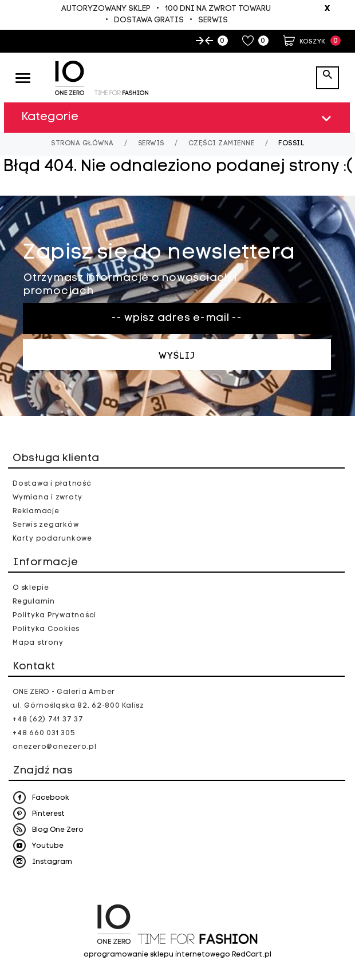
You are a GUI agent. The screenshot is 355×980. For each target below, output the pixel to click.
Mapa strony (38, 643)
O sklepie (31, 588)
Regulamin (34, 602)
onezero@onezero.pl (55, 747)
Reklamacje (36, 511)
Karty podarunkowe (52, 539)
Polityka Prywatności (54, 616)
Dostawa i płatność (52, 484)
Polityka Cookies (46, 629)
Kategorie (178, 118)
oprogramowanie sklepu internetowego (157, 955)
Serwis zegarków (46, 525)
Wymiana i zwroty (48, 498)
